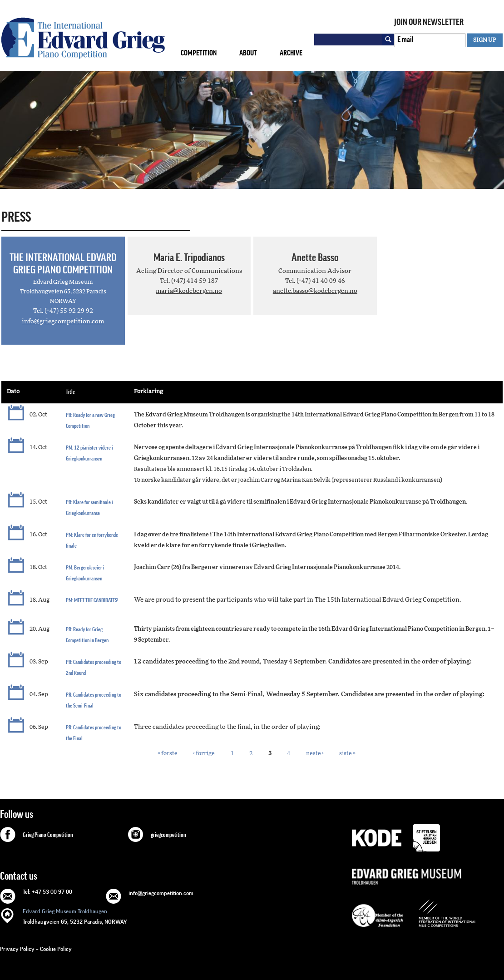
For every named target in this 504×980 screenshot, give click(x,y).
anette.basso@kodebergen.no (315, 291)
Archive (291, 53)
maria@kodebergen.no (189, 291)
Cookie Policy (56, 949)
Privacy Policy (17, 949)
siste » (347, 754)
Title (70, 392)
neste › (315, 754)
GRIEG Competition (83, 38)
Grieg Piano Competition (48, 835)
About (248, 53)
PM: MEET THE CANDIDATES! (92, 600)
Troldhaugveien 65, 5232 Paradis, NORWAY (75, 916)
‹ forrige (204, 754)
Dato (13, 392)
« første (168, 754)
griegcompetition (168, 835)
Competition (199, 53)
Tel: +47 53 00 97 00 (47, 892)
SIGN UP (485, 40)
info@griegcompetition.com (63, 322)
